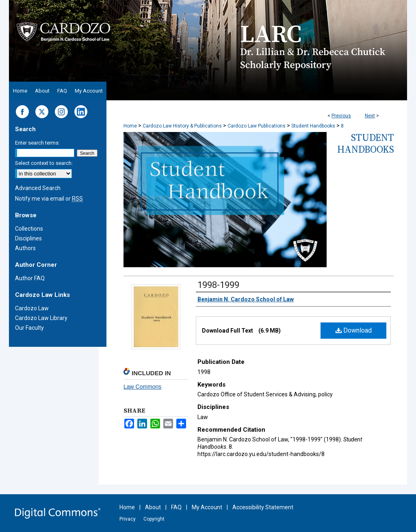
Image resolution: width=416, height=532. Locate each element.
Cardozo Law (32, 308)
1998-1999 (218, 285)
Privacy (128, 519)
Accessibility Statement (263, 507)
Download (354, 330)
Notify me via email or (49, 199)
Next (370, 116)
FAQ (176, 507)
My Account (207, 507)
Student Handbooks (313, 126)
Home (130, 126)
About (153, 507)
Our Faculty (29, 328)
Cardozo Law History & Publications (182, 126)
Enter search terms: (37, 143)
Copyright (154, 519)
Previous (341, 116)
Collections (29, 229)
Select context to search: (44, 163)
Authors (25, 248)
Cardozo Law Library (41, 318)
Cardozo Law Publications (257, 126)
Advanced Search (38, 188)
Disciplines (28, 238)
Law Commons (142, 387)
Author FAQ (30, 278)
